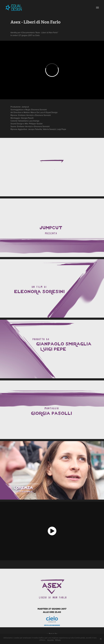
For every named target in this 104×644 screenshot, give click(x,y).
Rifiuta (58, 640)
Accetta (50, 640)
